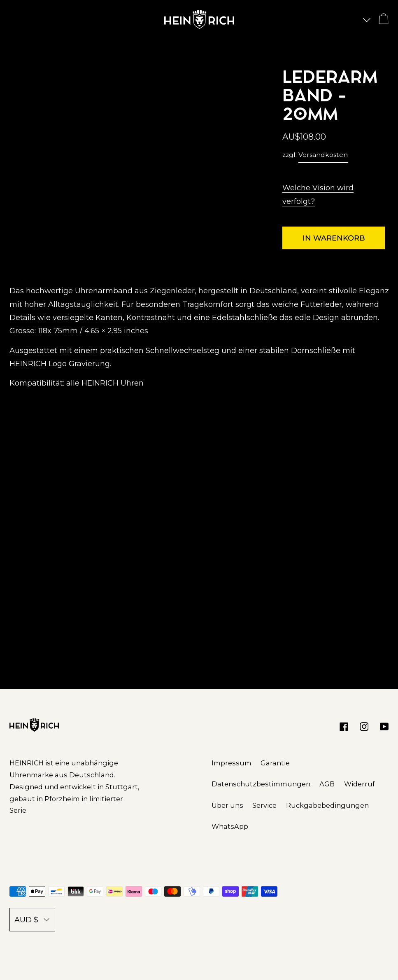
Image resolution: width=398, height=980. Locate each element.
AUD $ (32, 920)
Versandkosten (323, 155)
